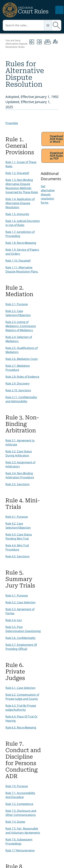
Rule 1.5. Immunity (17, 214)
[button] (48, 25)
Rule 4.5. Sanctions (17, 556)
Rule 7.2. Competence (19, 804)
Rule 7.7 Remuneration (20, 850)
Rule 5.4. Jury (14, 620)
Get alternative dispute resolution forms (48, 194)
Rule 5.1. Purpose (17, 595)
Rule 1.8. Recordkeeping (21, 243)
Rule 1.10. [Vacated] (18, 261)
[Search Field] (32, 25)
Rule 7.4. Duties (15, 822)
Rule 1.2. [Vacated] (17, 173)
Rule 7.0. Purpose (17, 786)
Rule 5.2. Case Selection (20, 602)
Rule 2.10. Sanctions (18, 390)
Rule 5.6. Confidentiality (20, 638)
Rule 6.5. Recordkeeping (21, 727)
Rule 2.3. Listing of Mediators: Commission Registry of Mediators (21, 326)
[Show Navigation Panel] (59, 10)
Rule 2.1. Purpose (17, 304)
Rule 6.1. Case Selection (20, 688)
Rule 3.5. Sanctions (17, 484)
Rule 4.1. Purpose (17, 517)
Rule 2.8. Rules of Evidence (22, 377)
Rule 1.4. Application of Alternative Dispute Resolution (20, 203)
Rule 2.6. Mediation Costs (22, 359)
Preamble (12, 123)
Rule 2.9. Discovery (17, 383)
